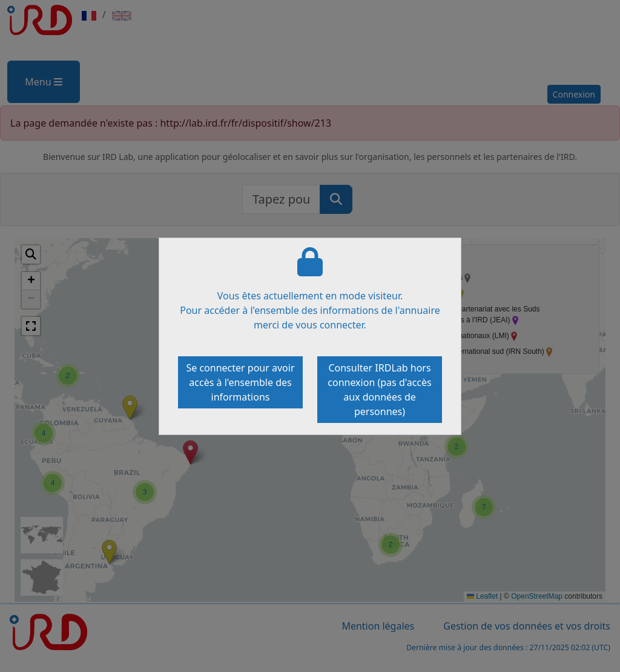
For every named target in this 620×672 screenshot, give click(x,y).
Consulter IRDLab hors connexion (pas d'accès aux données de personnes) (379, 390)
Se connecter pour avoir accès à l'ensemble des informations (240, 382)
